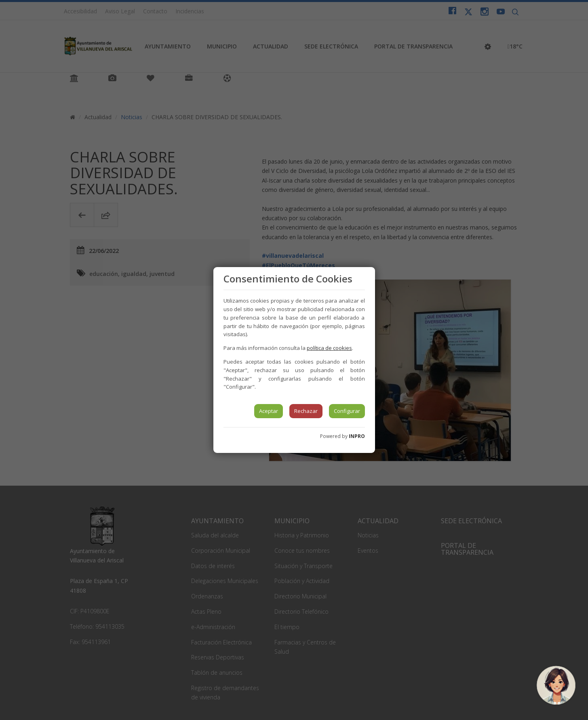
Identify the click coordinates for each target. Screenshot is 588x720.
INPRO (357, 436)
